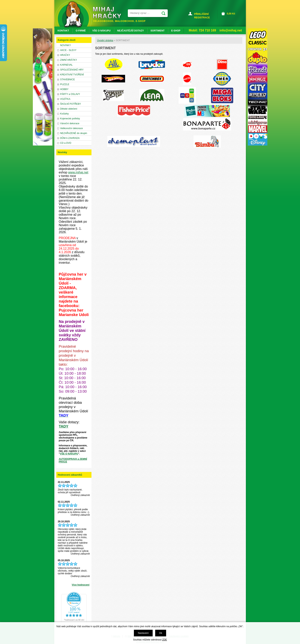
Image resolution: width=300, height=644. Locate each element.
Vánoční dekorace (70, 123)
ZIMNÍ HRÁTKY (69, 60)
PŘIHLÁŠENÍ (201, 14)
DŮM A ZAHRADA (70, 138)
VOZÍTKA (65, 99)
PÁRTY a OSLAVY (70, 94)
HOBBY (64, 89)
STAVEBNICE (68, 79)
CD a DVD (66, 143)
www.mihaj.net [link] (78, 172)
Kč (231, 14)
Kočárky (64, 114)
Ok (161, 633)
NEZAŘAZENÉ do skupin (74, 133)
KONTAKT (63, 31)
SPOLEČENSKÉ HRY (72, 70)
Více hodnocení (81, 585)
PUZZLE (65, 84)
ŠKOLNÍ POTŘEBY (71, 104)
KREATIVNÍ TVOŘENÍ (72, 75)
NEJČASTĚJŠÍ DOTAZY (131, 31)
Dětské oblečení (69, 109)
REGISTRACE (202, 18)
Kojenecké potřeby (70, 119)
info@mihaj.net (231, 30)
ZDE (165, 640)
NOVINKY (66, 45)
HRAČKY (65, 55)
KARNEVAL (66, 65)
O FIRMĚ (81, 31)
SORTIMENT (158, 31)
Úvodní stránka (105, 40)
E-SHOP (176, 31)
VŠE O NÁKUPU (69, 454)
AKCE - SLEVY (68, 50)
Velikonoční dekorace (72, 128)
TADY (64, 426)
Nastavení (143, 633)
